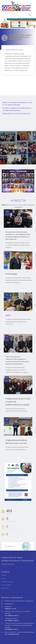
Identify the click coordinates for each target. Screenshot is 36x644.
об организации (6, 585)
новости (4, 579)
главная (4, 575)
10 (26, 160)
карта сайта (5, 588)
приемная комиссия (7, 582)
